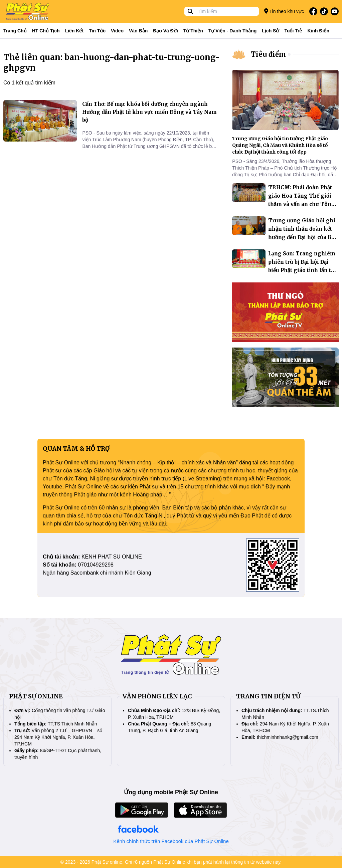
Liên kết (74, 31)
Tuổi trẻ (293, 31)
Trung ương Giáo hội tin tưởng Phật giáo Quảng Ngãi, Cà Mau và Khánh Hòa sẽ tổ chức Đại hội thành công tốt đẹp (280, 145)
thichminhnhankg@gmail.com (288, 737)
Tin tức (97, 31)
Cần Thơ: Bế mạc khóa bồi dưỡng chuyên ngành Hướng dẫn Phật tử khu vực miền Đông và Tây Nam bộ (149, 112)
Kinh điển (319, 31)
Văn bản (138, 31)
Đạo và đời (165, 31)
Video (117, 31)
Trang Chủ (15, 31)
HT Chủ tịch (46, 31)
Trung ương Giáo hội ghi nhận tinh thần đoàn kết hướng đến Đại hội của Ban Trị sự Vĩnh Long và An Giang (303, 237)
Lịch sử (270, 31)
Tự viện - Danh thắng (233, 31)
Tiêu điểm (268, 54)
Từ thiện (193, 31)
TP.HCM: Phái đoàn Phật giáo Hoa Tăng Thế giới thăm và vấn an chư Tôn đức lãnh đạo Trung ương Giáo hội (302, 204)
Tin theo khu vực (284, 11)
